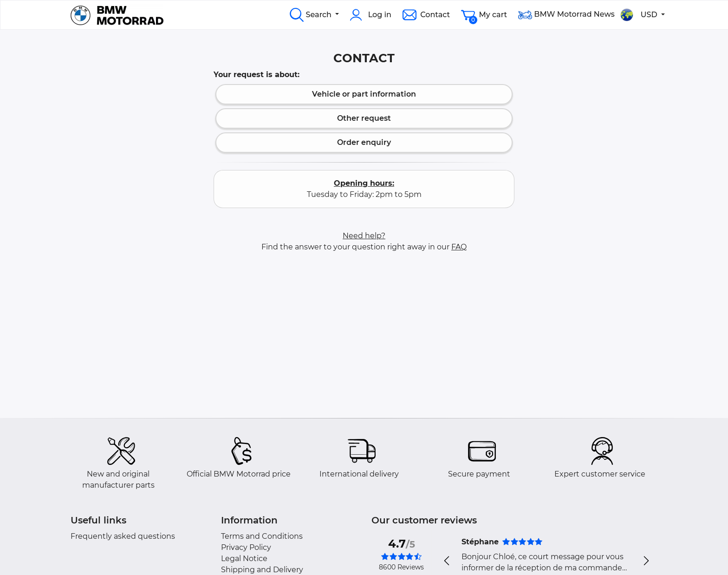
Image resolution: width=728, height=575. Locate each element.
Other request (364, 118)
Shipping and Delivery (262, 570)
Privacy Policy (246, 547)
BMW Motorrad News (566, 15)
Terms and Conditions (262, 536)
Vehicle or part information (364, 94)
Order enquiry (364, 142)
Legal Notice (244, 559)
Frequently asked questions (123, 536)
